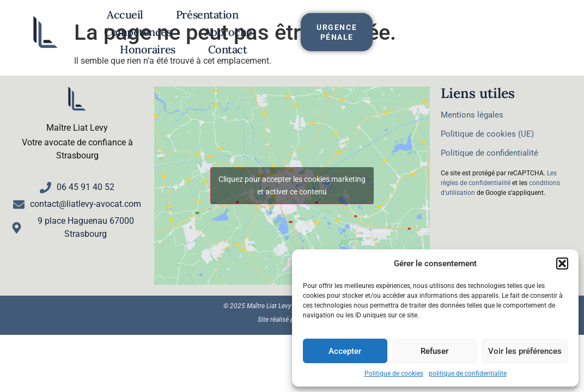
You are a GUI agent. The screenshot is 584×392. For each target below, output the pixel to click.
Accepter (345, 351)
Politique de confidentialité (489, 153)
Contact (320, 38)
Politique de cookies (394, 373)
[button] (562, 264)
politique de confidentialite (468, 373)
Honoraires (240, 38)
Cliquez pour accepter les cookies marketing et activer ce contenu (292, 185)
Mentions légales (472, 115)
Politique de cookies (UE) (487, 134)
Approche (397, 20)
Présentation (209, 20)
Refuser (434, 351)
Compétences (307, 20)
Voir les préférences (525, 351)
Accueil (127, 20)
